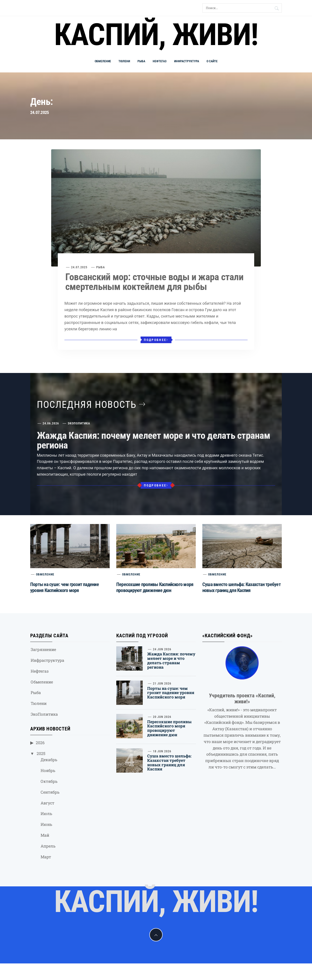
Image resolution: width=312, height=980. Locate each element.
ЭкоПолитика (79, 423)
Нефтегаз (160, 61)
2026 (40, 743)
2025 (41, 753)
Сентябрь (50, 792)
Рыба (141, 61)
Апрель (48, 846)
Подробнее (156, 340)
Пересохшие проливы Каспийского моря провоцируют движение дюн (169, 728)
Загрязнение (43, 649)
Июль (46, 814)
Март (46, 857)
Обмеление (103, 61)
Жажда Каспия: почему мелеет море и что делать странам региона (154, 440)
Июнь (46, 824)
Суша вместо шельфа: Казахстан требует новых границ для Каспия (169, 762)
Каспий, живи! (156, 35)
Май (45, 835)
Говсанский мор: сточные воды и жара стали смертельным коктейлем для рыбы (154, 282)
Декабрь (49, 760)
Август (47, 803)
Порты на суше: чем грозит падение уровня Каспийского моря (171, 693)
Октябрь (49, 781)
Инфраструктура (187, 61)
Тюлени (124, 61)
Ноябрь (48, 770)
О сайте (212, 61)
